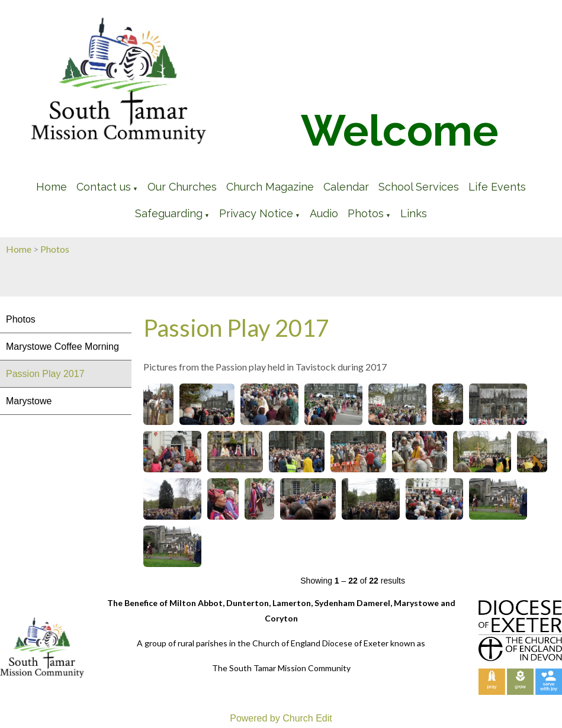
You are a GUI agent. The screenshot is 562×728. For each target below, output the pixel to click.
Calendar (346, 187)
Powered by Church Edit (281, 718)
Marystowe (29, 401)
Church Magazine (270, 187)
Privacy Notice (256, 213)
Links (414, 213)
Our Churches (182, 187)
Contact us (104, 187)
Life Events (497, 187)
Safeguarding (169, 213)
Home (52, 187)
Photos (366, 213)
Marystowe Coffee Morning (62, 347)
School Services (419, 187)
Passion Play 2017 (45, 374)
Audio (324, 213)
